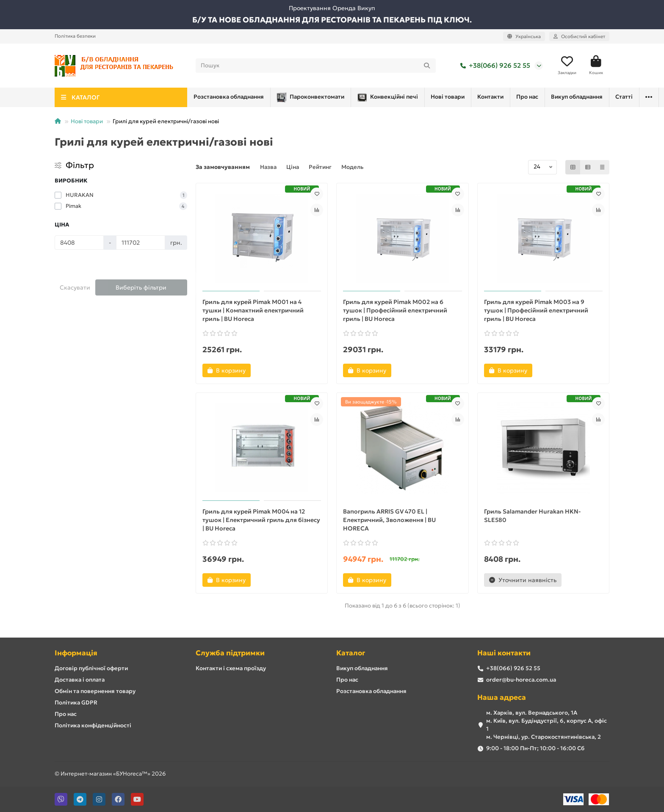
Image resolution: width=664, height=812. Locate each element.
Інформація (76, 653)
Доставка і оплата (80, 680)
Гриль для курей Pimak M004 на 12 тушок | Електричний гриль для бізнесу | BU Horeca (261, 520)
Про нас (477, 97)
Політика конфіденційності (93, 725)
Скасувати (75, 287)
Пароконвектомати (231, 97)
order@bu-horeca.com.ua (521, 680)
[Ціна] (79, 243)
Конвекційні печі (315, 97)
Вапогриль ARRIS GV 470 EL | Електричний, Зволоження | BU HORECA (389, 520)
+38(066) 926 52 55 (494, 66)
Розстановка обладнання (543, 97)
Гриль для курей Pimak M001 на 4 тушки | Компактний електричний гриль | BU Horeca (253, 310)
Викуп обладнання (362, 668)
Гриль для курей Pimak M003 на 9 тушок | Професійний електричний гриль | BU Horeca (536, 310)
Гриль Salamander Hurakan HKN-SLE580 (532, 516)
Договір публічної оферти (91, 668)
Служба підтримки (230, 653)
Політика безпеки (75, 36)
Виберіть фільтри (141, 287)
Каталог (351, 653)
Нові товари (383, 97)
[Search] (316, 66)
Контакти (433, 97)
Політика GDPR (76, 703)
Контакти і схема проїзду (231, 668)
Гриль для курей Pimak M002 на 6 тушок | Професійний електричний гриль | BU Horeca (395, 310)
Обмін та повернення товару (95, 691)
